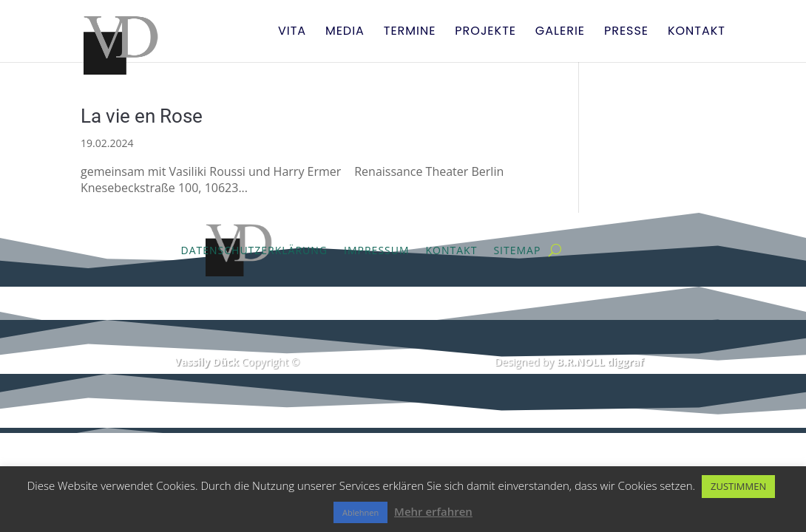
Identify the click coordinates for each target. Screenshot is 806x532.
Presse (626, 33)
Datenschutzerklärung (255, 250)
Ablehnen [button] (360, 512)
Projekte (485, 33)
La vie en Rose (142, 116)
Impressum (377, 250)
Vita (292, 33)
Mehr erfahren (433, 511)
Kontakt (697, 33)
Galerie (560, 33)
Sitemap (517, 250)
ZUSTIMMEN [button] (738, 486)
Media (345, 33)
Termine (410, 33)
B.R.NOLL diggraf (600, 362)
